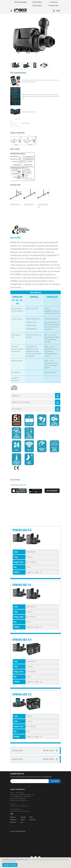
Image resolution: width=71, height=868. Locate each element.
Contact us (13, 817)
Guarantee (23, 817)
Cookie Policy (33, 820)
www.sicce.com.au (15, 811)
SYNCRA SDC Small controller (36, 402)
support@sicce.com (24, 800)
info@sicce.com (22, 799)
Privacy (31, 817)
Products (23, 820)
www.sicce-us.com (15, 806)
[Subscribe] (55, 781)
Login (22, 822)
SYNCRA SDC (36, 396)
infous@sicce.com (24, 806)
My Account (13, 822)
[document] (36, 863)
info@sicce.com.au (24, 811)
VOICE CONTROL (36, 409)
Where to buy (13, 820)
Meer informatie (12, 861)
